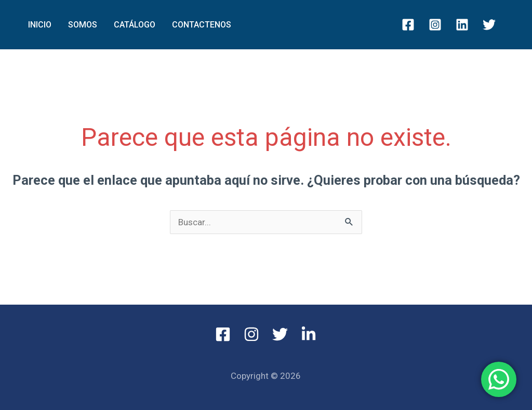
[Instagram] (435, 25)
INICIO (40, 25)
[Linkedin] (462, 25)
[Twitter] (489, 25)
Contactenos (202, 25)
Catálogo (135, 25)
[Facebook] (408, 25)
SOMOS (83, 25)
